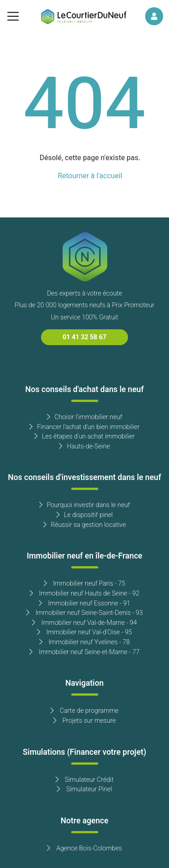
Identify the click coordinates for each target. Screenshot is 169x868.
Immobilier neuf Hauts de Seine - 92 (85, 593)
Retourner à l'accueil (90, 176)
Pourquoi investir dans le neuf (85, 505)
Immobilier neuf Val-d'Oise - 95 (84, 632)
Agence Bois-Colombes (84, 848)
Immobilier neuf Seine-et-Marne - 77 (84, 652)
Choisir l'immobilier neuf (84, 417)
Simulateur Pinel (84, 789)
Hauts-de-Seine (84, 446)
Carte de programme (84, 711)
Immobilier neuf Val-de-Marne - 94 (84, 623)
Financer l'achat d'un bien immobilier (84, 427)
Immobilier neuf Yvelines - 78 (84, 642)
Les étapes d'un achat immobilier (84, 436)
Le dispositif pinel (84, 515)
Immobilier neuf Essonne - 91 (84, 603)
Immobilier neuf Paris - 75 (84, 584)
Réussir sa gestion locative (85, 525)
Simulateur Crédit (84, 780)
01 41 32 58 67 (84, 337)
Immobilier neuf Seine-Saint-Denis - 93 (84, 613)
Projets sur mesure (84, 721)
